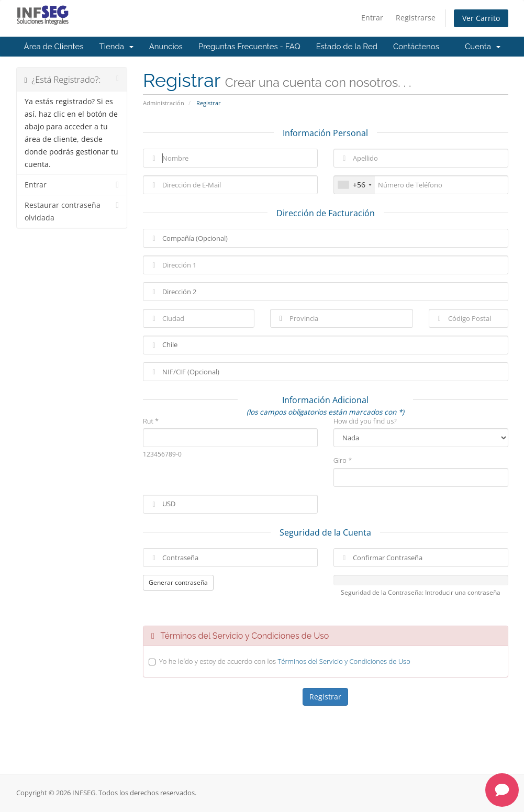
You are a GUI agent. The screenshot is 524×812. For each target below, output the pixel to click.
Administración (164, 103)
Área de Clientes (54, 47)
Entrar (372, 18)
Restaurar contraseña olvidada (72, 211)
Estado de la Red (347, 47)
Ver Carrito (481, 18)
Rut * (151, 421)
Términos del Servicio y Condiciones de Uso (344, 661)
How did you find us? (365, 421)
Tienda (116, 47)
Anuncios (166, 47)
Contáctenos (416, 47)
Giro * (343, 460)
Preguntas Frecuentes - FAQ (249, 47)
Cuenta (483, 47)
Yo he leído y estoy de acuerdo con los (285, 661)
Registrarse (416, 18)
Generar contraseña (178, 582)
